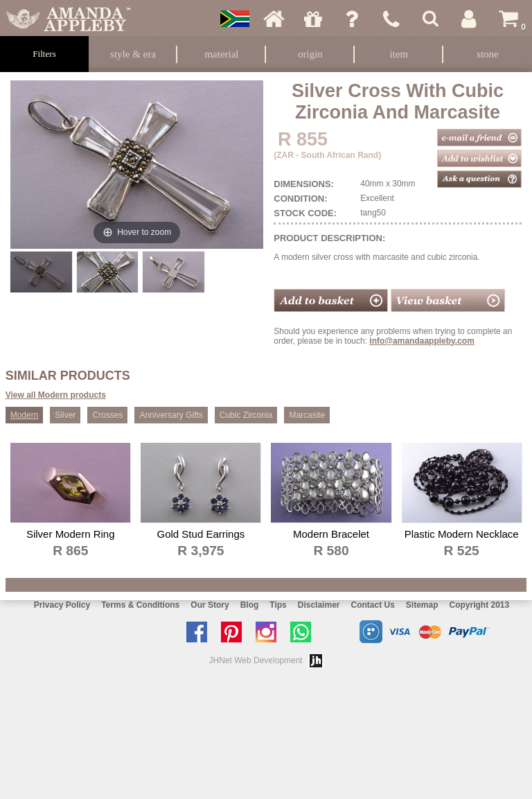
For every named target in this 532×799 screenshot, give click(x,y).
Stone (488, 54)
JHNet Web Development (256, 660)
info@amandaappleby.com (422, 341)
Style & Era (133, 54)
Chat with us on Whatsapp (304, 632)
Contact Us (372, 605)
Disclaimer (319, 605)
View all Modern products (56, 395)
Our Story (210, 605)
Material (221, 54)
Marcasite (307, 415)
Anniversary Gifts (171, 415)
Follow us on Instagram (269, 632)
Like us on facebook (200, 632)
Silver (65, 415)
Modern (25, 415)
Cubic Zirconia (246, 415)
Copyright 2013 (480, 605)
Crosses (107, 415)
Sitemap (422, 605)
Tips (278, 605)
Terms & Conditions (140, 605)
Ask (352, 19)
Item (399, 54)
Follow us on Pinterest (235, 632)
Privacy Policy (62, 605)
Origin (310, 54)
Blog (250, 605)
